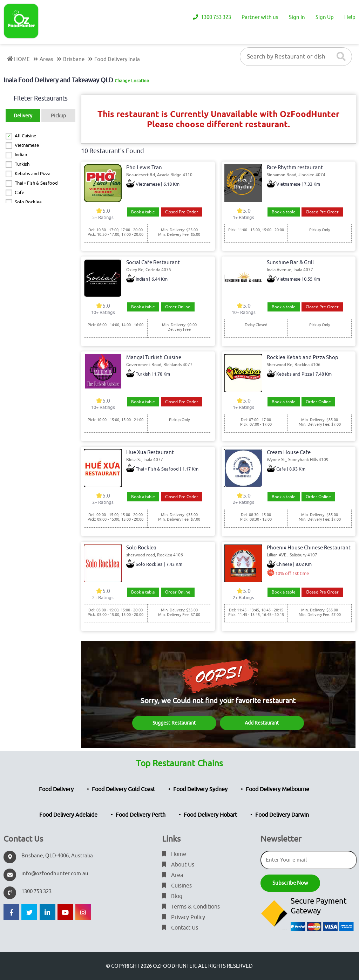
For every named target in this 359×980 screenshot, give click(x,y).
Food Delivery (56, 789)
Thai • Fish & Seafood (36, 183)
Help (350, 17)
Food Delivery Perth (141, 815)
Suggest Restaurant (174, 723)
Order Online (178, 307)
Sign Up (325, 17)
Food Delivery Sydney (200, 789)
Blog (172, 896)
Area (172, 875)
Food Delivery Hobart (210, 815)
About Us (178, 865)
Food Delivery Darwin (282, 815)
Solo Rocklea (28, 202)
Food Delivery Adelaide (68, 815)
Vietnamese (27, 145)
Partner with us (260, 17)
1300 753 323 (212, 17)
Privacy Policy (184, 917)
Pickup (58, 116)
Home (174, 854)
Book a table (143, 212)
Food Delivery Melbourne (277, 789)
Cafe (19, 193)
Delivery (23, 116)
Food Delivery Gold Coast (123, 789)
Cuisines (177, 886)
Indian (21, 155)
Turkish (22, 164)
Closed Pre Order (182, 212)
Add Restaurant (262, 723)
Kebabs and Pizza (33, 174)
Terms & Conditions (191, 907)
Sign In (297, 17)
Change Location (132, 81)
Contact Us (180, 928)
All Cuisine (25, 136)
